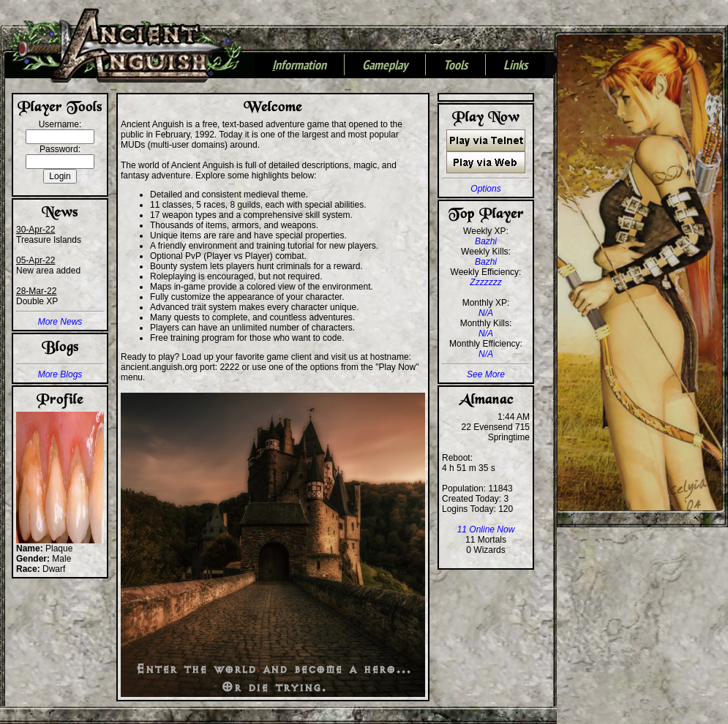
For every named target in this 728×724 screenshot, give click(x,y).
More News (60, 322)
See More (486, 374)
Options (485, 189)
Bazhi (486, 241)
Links (515, 66)
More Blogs (60, 374)
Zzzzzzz (485, 282)
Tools (455, 66)
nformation (299, 66)
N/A (486, 313)
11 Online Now (486, 529)
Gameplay (385, 66)
